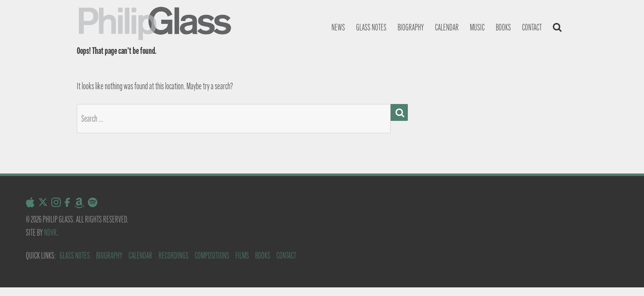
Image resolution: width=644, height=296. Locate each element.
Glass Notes (75, 256)
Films (242, 256)
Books (503, 27)
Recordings (174, 256)
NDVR (50, 232)
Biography (411, 27)
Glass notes (371, 27)
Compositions (212, 256)
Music (477, 27)
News (338, 27)
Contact (532, 27)
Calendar (447, 27)
